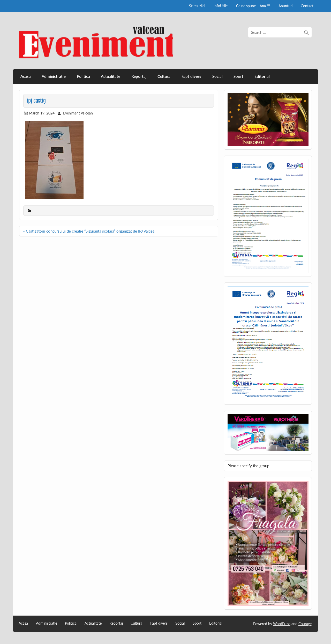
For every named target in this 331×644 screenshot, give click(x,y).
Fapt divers (191, 76)
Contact (307, 6)
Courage (305, 624)
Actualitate (111, 76)
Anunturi (285, 6)
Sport (238, 76)
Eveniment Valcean (78, 113)
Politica (83, 76)
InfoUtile (221, 6)
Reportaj (139, 76)
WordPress (282, 624)
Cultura (164, 76)
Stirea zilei (197, 6)
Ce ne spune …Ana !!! (253, 6)
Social (217, 76)
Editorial (262, 76)
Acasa (26, 76)
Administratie (54, 76)
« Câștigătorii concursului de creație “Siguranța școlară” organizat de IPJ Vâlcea (89, 231)
